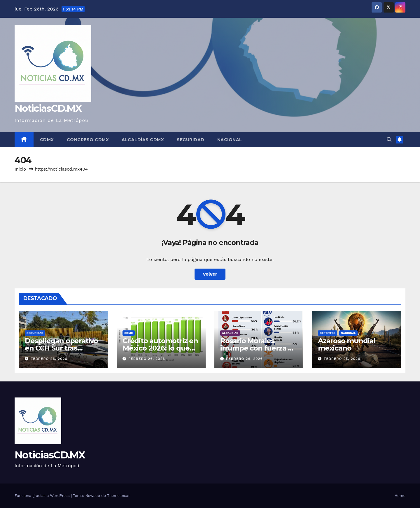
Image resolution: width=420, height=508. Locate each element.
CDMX (47, 140)
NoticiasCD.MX (48, 108)
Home (400, 496)
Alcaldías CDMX (143, 140)
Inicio (20, 169)
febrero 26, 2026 (49, 359)
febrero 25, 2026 (342, 359)
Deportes (328, 333)
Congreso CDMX (88, 140)
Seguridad (191, 140)
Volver (210, 274)
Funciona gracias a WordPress (43, 496)
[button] (389, 140)
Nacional (230, 140)
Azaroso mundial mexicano (347, 344)
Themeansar (118, 496)
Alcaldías (230, 333)
